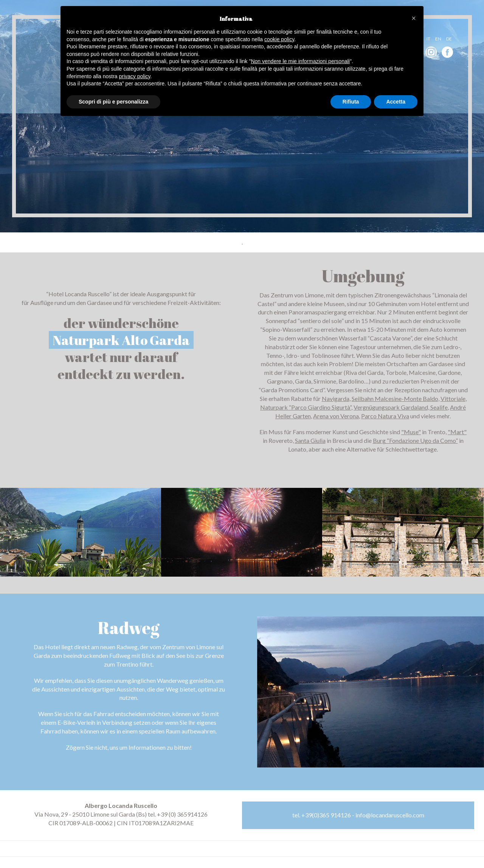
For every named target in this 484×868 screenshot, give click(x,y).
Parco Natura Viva (385, 416)
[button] (414, 18)
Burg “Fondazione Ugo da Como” (415, 440)
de (449, 39)
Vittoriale (453, 398)
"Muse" (411, 432)
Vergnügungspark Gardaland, (392, 407)
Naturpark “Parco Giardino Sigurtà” (306, 407)
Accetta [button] (396, 102)
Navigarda (336, 398)
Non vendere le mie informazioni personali (300, 61)
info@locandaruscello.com (390, 815)
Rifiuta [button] (351, 102)
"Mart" (457, 432)
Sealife (439, 407)
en (438, 39)
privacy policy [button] (135, 76)
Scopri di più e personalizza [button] (113, 102)
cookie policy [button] (279, 39)
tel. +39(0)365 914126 (322, 815)
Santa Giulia (310, 440)
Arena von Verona (336, 416)
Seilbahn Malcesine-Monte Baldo (395, 398)
